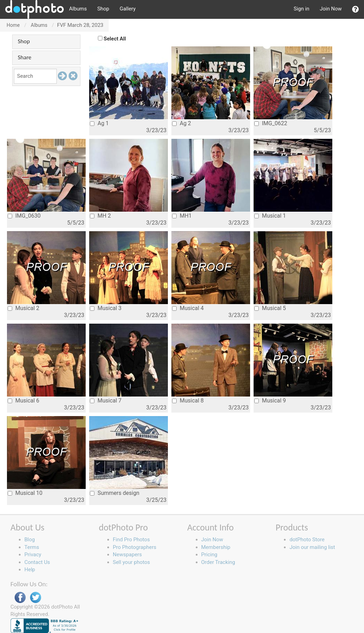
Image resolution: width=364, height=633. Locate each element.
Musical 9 (270, 401)
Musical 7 (106, 401)
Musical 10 (25, 493)
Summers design (115, 493)
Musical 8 (188, 401)
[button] (355, 9)
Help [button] (30, 570)
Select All (115, 39)
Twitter (36, 598)
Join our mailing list (312, 547)
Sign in (301, 9)
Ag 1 (99, 123)
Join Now (331, 9)
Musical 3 (106, 308)
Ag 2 (181, 123)
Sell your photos (131, 562)
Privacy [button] (33, 555)
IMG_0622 (271, 123)
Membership (216, 547)
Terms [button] (32, 547)
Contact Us (37, 562)
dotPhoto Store (307, 540)
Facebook (20, 598)
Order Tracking (218, 562)
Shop (103, 9)
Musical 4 (188, 308)
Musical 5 (270, 308)
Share (25, 57)
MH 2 (100, 216)
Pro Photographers (135, 547)
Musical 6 (24, 401)
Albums (78, 9)
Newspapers (127, 555)
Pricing (209, 555)
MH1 (182, 216)
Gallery (127, 9)
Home (13, 25)
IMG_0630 (24, 216)
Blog (30, 540)
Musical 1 (270, 216)
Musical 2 (24, 308)
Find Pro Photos (131, 540)
